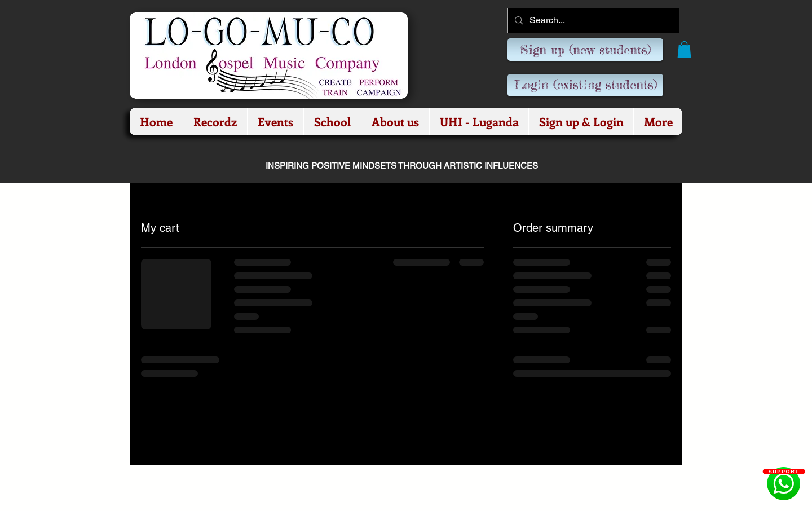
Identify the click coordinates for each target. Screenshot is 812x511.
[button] (684, 50)
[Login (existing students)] (585, 85)
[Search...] (592, 21)
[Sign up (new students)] (585, 50)
